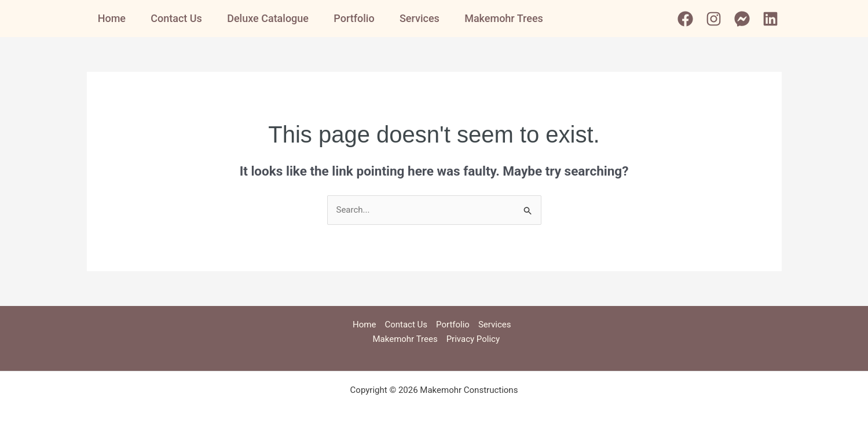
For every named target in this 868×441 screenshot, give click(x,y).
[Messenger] (742, 19)
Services (430, 18)
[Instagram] (714, 19)
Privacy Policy (473, 339)
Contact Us (179, 18)
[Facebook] (685, 19)
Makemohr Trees (517, 18)
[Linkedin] (770, 19)
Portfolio (361, 18)
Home (111, 18)
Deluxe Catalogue (272, 18)
